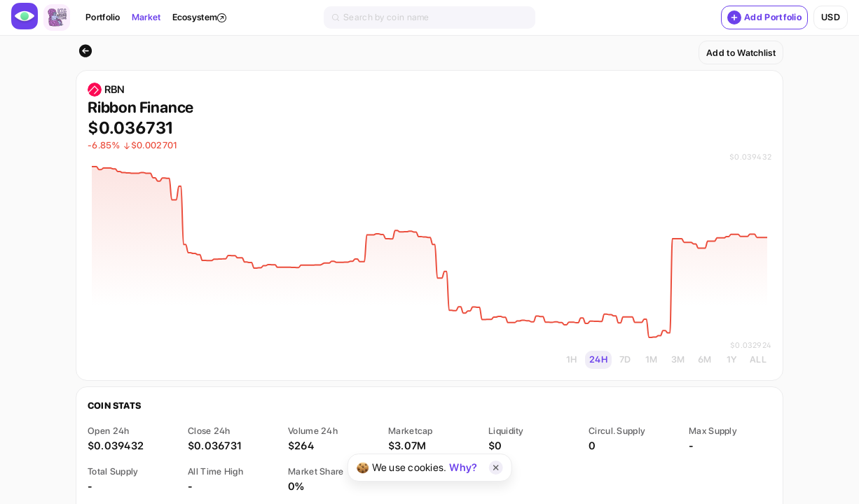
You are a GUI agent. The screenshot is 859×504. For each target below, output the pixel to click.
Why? (463, 468)
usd (831, 17)
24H (598, 359)
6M (705, 359)
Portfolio (103, 17)
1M (652, 359)
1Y (732, 359)
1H (572, 359)
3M (678, 359)
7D (625, 359)
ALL (758, 359)
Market (146, 17)
